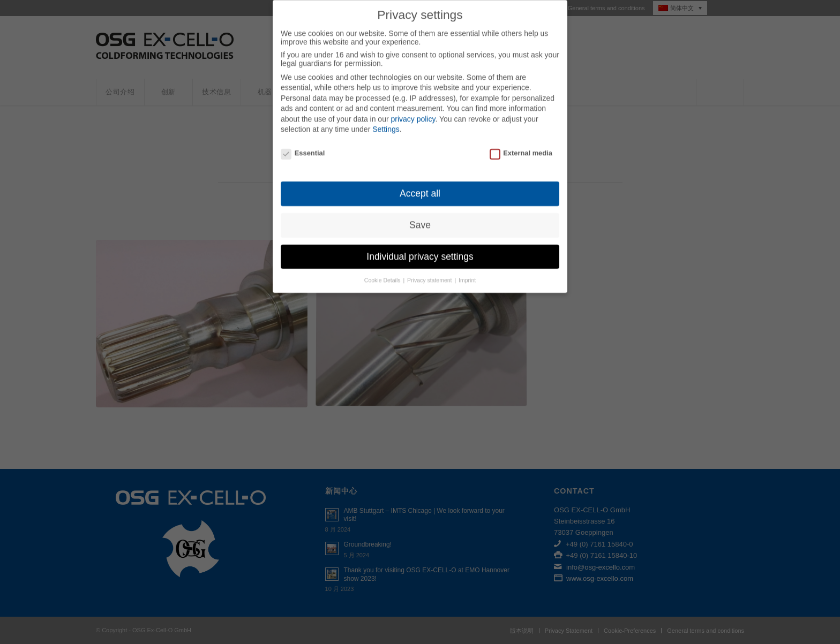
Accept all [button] (420, 183)
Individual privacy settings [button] (420, 246)
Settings (386, 119)
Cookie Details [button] (383, 270)
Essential (303, 143)
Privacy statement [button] (430, 270)
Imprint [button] (467, 270)
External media (521, 143)
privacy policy (413, 109)
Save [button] (420, 215)
